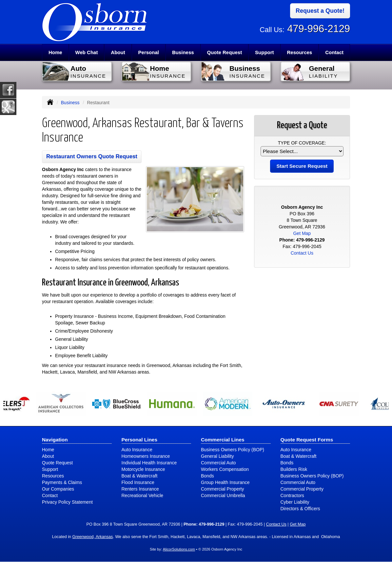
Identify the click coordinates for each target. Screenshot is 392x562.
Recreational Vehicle (143, 495)
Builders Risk (294, 469)
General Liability (217, 456)
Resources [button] (299, 52)
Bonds (207, 476)
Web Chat (87, 52)
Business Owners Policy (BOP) (233, 450)
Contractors (292, 495)
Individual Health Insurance (149, 463)
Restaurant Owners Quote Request (92, 156)
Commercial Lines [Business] (223, 440)
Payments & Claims (62, 482)
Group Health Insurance (225, 482)
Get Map (302, 233)
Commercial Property (222, 489)
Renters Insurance (140, 489)
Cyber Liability (295, 502)
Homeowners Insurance (146, 456)
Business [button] (183, 52)
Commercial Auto (218, 463)
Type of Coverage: (302, 143)
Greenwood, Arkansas (92, 537)
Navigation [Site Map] (55, 440)
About (118, 52)
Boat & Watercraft (140, 476)
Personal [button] (149, 52)
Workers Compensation (225, 469)
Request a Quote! (320, 11)
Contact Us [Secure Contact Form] (302, 253)
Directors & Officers (300, 509)
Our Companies (58, 489)
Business (70, 103)
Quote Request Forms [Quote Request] (307, 440)
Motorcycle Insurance (143, 469)
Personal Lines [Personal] (140, 440)
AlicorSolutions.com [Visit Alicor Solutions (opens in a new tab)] (179, 549)
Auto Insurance (137, 450)
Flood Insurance (138, 482)
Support (50, 469)
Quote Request (57, 463)
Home (55, 52)
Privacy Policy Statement (67, 502)
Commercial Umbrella (223, 495)
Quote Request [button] (224, 52)
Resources (53, 476)
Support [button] (265, 52)
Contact (334, 52)
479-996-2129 (319, 29)
